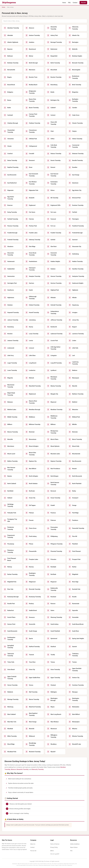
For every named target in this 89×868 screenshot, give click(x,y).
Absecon (13, 769)
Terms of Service (55, 844)
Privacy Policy (54, 847)
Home (64, 3)
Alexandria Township (22, 769)
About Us (33, 844)
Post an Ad (33, 851)
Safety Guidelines (75, 844)
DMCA (52, 851)
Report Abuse (74, 847)
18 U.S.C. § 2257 (55, 854)
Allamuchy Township (38, 769)
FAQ (69, 3)
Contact (75, 3)
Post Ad (83, 3)
